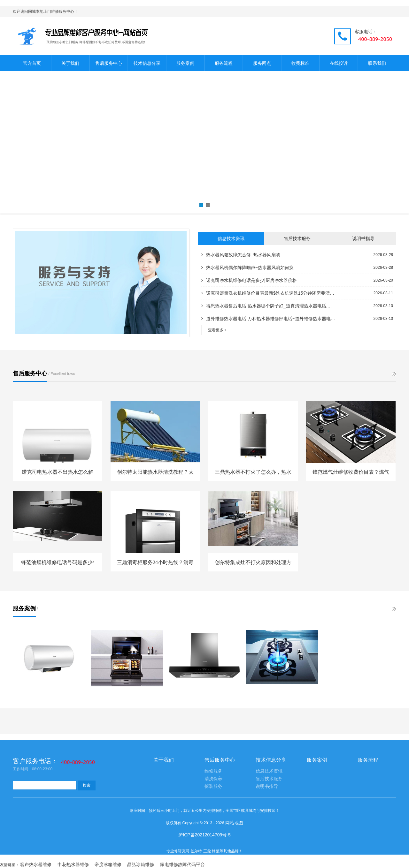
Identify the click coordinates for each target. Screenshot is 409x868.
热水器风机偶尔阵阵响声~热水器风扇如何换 (247, 268)
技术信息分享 (147, 63)
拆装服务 (213, 786)
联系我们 (377, 63)
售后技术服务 (297, 238)
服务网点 (262, 63)
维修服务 (213, 771)
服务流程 (224, 63)
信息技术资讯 (231, 238)
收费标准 (300, 63)
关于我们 (70, 63)
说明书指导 (363, 238)
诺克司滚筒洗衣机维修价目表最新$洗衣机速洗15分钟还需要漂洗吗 (268, 293)
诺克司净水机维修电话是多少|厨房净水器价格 (249, 280)
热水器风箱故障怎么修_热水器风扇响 (241, 255)
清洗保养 (213, 779)
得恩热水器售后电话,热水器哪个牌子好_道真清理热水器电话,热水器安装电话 (268, 306)
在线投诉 (339, 63)
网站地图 (234, 823)
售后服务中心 (109, 63)
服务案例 (185, 63)
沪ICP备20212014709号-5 (204, 835)
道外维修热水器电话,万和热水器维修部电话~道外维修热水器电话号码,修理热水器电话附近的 (268, 319)
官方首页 (32, 63)
